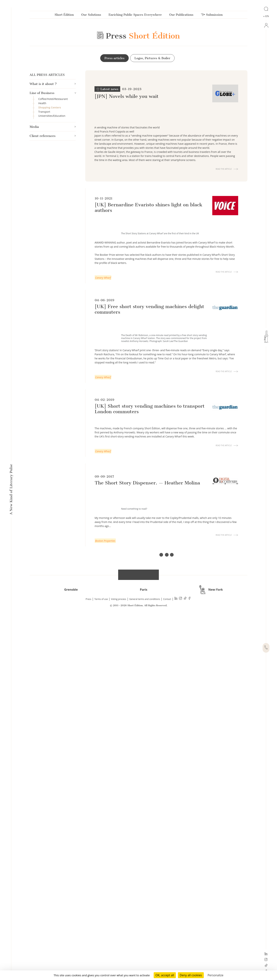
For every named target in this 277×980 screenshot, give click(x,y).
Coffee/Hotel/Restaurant (53, 99)
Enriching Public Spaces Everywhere (135, 15)
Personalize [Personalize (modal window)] (215, 975)
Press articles (114, 58)
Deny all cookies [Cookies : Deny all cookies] (191, 975)
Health (42, 103)
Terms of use (101, 965)
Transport (44, 112)
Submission (212, 15)
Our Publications (181, 15)
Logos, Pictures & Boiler (153, 58)
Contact (167, 965)
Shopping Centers (50, 108)
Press (88, 965)
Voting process (119, 965)
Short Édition (64, 15)
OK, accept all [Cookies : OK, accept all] (165, 975)
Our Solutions (91, 15)
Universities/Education (52, 116)
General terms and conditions (145, 965)
